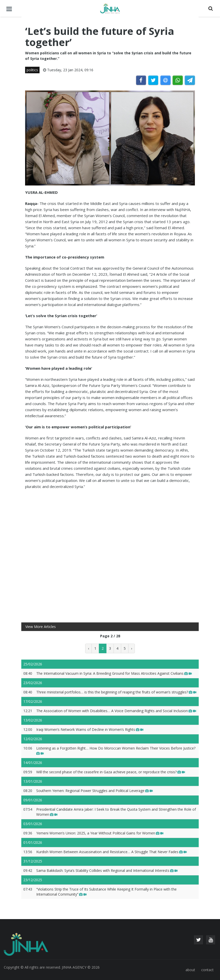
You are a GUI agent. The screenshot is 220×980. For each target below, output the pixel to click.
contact (207, 970)
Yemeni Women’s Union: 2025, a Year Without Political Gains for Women (100, 833)
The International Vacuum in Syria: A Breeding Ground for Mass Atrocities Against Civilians (114, 673)
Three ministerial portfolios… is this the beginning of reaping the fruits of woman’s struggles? (116, 692)
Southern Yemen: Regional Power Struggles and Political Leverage (95, 791)
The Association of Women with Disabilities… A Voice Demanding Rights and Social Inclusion (116, 711)
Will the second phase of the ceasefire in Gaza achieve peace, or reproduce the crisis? (111, 772)
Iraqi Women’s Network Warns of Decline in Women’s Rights (90, 729)
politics (32, 70)
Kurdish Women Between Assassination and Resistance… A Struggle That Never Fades (112, 852)
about (190, 970)
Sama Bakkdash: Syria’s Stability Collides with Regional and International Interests (107, 870)
